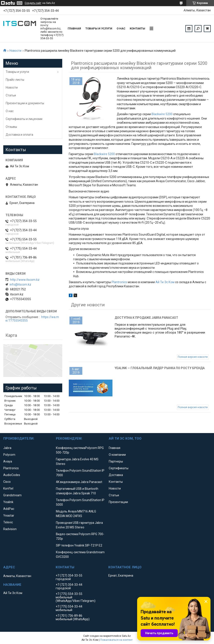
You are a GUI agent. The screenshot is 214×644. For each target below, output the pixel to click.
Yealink (8, 502)
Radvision (10, 529)
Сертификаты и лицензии (24, 119)
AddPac (9, 509)
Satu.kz (126, 636)
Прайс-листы (15, 80)
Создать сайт (33, 3)
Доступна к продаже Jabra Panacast (146, 318)
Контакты (137, 28)
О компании (117, 455)
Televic (8, 522)
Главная (74, 28)
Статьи (11, 95)
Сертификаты (119, 468)
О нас (121, 28)
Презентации (118, 502)
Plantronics (119, 282)
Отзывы (11, 127)
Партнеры (116, 461)
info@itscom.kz (20, 284)
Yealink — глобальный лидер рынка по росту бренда (160, 368)
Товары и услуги (99, 28)
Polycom (9, 455)
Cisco (7, 482)
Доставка (116, 475)
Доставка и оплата (19, 135)
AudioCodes (12, 475)
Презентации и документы (25, 103)
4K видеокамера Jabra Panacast (79, 482)
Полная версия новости (193, 357)
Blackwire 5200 (162, 114)
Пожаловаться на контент (116, 640)
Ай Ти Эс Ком (165, 282)
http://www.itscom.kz (25, 280)
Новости (15, 51)
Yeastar (9, 516)
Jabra (7, 448)
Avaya (8, 461)
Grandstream (12, 495)
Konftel (8, 488)
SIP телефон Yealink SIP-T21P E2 (79, 545)
